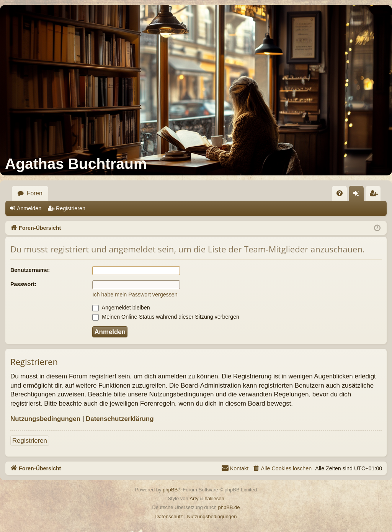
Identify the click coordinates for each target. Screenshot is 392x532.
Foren (35, 193)
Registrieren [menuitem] (376, 195)
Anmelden (29, 208)
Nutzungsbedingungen (45, 419)
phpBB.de (229, 507)
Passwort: (23, 284)
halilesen (214, 498)
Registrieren (71, 208)
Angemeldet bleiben (121, 308)
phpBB (170, 490)
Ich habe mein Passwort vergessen (135, 295)
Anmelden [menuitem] (359, 195)
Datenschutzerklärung (120, 419)
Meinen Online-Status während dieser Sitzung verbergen (166, 317)
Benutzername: (30, 270)
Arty (194, 498)
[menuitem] (339, 193)
